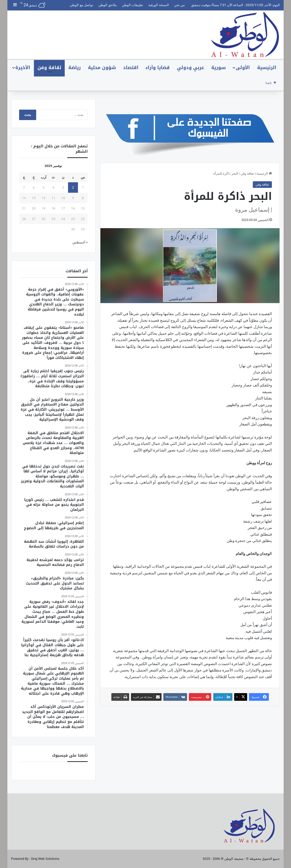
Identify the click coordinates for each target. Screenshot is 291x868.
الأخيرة (23, 68)
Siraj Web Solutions (45, 859)
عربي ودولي (190, 68)
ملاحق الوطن (108, 5)
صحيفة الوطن (234, 859)
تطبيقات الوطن (133, 5)
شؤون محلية (102, 68)
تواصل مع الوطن (81, 5)
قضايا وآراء (158, 68)
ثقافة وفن (49, 68)
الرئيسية (267, 68)
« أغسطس (80, 242)
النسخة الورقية (158, 5)
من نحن (179, 5)
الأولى (243, 68)
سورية (219, 68)
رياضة (75, 68)
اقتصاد (131, 68)
